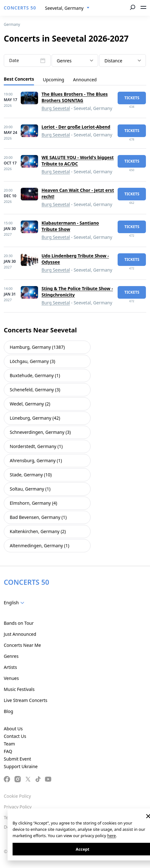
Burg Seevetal (56, 108)
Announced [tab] (85, 80)
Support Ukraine (21, 766)
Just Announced (20, 634)
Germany (12, 24)
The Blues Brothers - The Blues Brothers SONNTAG (75, 97)
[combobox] (67, 8)
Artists (10, 667)
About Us (13, 729)
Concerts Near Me (22, 645)
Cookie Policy (17, 796)
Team (9, 744)
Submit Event (17, 759)
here (111, 836)
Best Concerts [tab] (19, 79)
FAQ (8, 751)
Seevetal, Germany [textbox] (64, 8)
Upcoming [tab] (53, 80)
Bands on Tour (19, 623)
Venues (11, 678)
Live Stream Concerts (25, 700)
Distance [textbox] (113, 61)
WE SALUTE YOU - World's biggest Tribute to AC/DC (78, 161)
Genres (11, 656)
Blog (8, 711)
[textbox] (75, 61)
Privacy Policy (18, 807)
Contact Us (15, 736)
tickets (132, 98)
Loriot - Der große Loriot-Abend (76, 127)
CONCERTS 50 (20, 8)
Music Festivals (19, 689)
